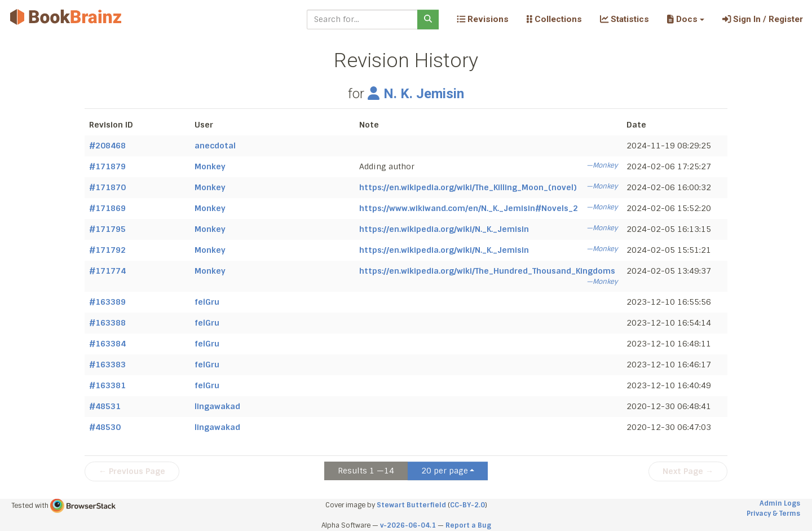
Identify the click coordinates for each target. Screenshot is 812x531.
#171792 (107, 250)
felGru (207, 302)
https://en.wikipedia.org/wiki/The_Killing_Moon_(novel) (468, 187)
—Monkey (602, 165)
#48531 (105, 406)
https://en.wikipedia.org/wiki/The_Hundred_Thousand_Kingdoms (487, 271)
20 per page (445, 471)
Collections (554, 19)
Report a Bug (468, 525)
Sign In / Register (763, 19)
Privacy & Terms (773, 514)
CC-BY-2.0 (467, 505)
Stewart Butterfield (411, 505)
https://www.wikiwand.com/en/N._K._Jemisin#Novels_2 (469, 208)
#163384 (107, 344)
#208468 (107, 146)
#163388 (107, 323)
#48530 (105, 427)
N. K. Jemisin (416, 94)
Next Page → (688, 471)
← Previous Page (132, 471)
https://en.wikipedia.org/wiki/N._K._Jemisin (444, 229)
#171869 (107, 208)
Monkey (210, 166)
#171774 (107, 271)
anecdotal (215, 146)
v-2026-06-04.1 (408, 525)
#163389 (107, 302)
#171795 (107, 229)
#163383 (107, 365)
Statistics (625, 19)
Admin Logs (780, 503)
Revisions (483, 19)
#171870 (107, 187)
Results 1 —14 (366, 471)
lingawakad (217, 406)
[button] (685, 19)
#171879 (107, 166)
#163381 (107, 385)
